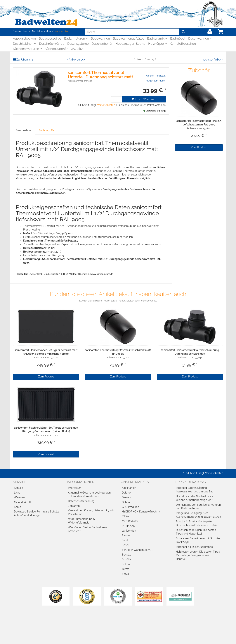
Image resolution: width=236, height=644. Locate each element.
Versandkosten (214, 473)
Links (17, 493)
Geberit (126, 502)
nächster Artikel (212, 60)
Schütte (127, 559)
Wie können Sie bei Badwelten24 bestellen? (88, 529)
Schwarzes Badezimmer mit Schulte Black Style (198, 540)
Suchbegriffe (46, 130)
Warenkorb (21, 497)
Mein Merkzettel (24, 502)
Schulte (126, 555)
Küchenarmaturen (27, 49)
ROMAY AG (128, 526)
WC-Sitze (78, 49)
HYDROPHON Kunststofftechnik (141, 512)
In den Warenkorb (144, 99)
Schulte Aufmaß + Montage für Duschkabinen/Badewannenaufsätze (198, 523)
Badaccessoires (50, 38)
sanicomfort (129, 531)
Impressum (75, 488)
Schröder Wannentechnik (137, 550)
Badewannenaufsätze (129, 38)
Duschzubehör (102, 44)
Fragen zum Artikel (156, 81)
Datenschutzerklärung (81, 501)
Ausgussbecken (24, 38)
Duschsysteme (78, 44)
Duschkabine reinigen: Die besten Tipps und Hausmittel (196, 532)
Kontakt (19, 488)
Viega (125, 574)
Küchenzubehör (56, 49)
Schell (126, 545)
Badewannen (100, 38)
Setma (126, 564)
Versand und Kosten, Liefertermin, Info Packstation (91, 512)
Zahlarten (74, 506)
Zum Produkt (199, 147)
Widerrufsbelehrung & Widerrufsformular (81, 521)
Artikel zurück (77, 60)
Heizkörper (158, 44)
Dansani (127, 497)
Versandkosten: (106, 105)
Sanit (125, 540)
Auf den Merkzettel (156, 76)
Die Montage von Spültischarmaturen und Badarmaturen (198, 507)
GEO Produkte (130, 507)
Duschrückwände (52, 44)
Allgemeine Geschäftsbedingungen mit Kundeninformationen (89, 494)
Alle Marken (129, 488)
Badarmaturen (76, 38)
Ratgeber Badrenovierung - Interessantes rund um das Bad (195, 490)
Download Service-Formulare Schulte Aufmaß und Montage (37, 513)
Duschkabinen (25, 44)
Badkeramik (157, 38)
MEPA (125, 516)
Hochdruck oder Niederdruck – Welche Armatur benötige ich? (195, 498)
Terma (126, 569)
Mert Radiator (130, 521)
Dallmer (127, 493)
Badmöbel (178, 38)
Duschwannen (200, 38)
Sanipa (126, 535)
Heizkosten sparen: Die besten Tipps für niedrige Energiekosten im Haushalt (198, 555)
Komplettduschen (183, 44)
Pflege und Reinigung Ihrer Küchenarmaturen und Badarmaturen (198, 515)
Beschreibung (24, 130)
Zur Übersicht (25, 60)
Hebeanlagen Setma (130, 44)
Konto (18, 507)
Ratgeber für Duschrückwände (194, 547)
